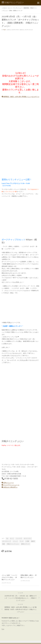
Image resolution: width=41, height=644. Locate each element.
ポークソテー (28, 538)
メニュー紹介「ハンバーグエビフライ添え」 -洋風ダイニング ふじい (9, 577)
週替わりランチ (18, 11)
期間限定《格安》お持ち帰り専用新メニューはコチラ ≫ (21, 97)
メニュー (15, 541)
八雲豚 (27, 541)
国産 (4, 544)
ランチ (22, 541)
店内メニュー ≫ (8, 483)
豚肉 (11, 11)
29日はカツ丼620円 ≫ (10, 487)
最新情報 (26, 8)
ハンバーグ (19, 538)
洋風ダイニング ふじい (13, 544)
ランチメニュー (18, 8)
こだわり (4, 8)
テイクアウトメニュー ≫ (10, 485)
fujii (4, 30)
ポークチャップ (7, 541)
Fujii (3, 629)
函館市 (33, 541)
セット (10, 8)
